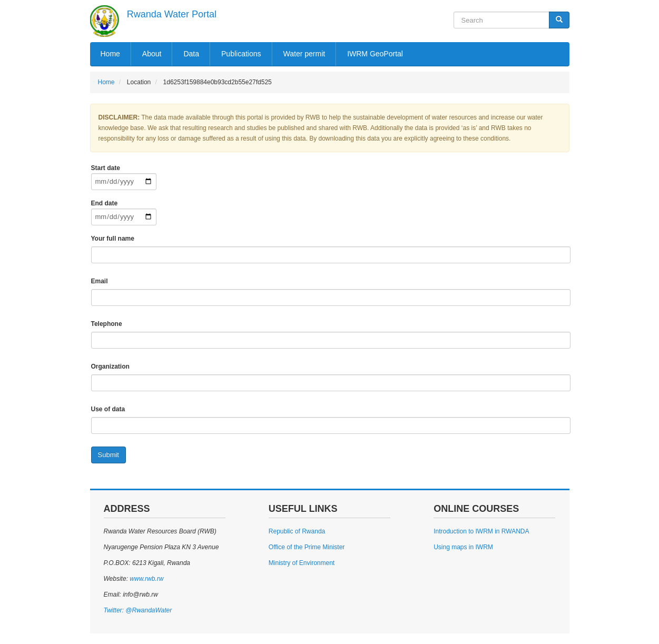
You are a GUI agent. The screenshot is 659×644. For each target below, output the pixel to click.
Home (110, 54)
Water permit (304, 54)
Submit (109, 455)
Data (191, 54)
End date (105, 203)
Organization (110, 366)
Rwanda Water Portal (172, 14)
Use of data (108, 409)
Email (100, 281)
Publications (241, 54)
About (152, 54)
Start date (106, 168)
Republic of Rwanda (297, 531)
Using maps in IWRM (463, 547)
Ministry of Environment (302, 563)
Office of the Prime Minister (307, 547)
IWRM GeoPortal (375, 54)
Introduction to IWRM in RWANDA (481, 531)
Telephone (107, 324)
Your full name (113, 239)
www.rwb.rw (146, 579)
